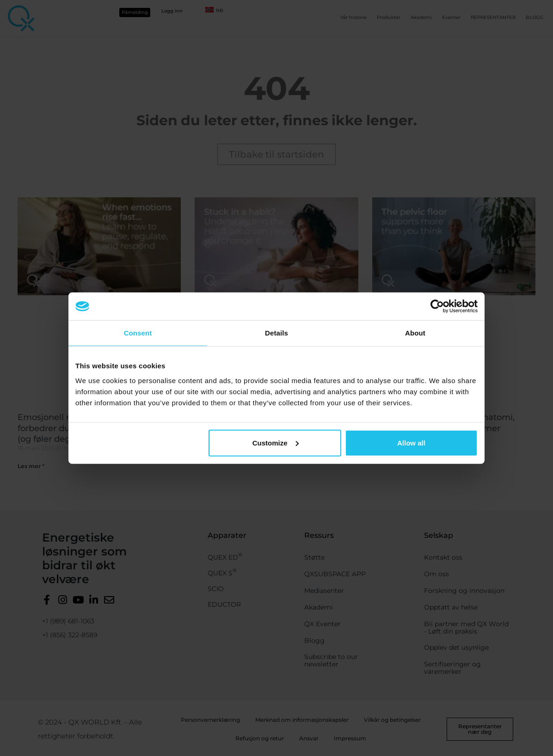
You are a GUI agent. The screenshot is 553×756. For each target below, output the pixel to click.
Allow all (411, 442)
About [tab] (415, 333)
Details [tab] (276, 333)
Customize (276, 442)
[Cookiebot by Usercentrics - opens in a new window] (437, 306)
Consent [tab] (138, 333)
